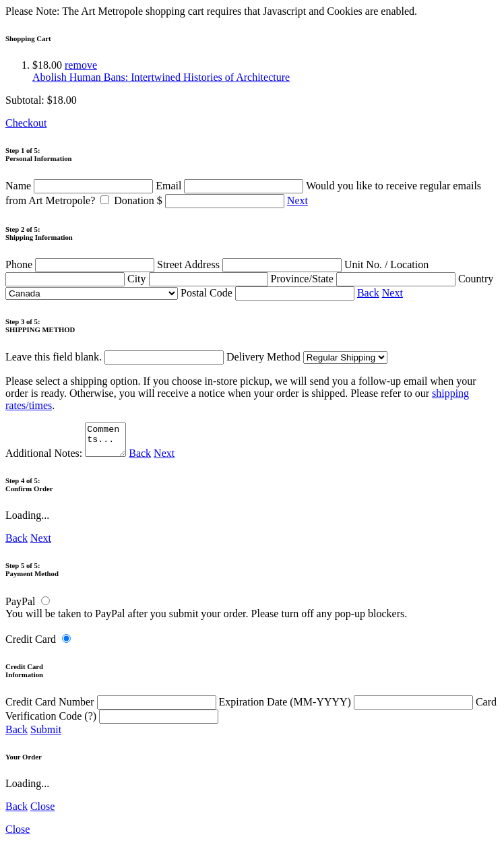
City (199, 279)
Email (231, 186)
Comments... (107, 443)
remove (81, 65)
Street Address (251, 264)
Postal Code (269, 293)
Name (81, 186)
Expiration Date (347, 708)
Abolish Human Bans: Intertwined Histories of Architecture (161, 77)
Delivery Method (307, 357)
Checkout (26, 123)
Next (297, 200)
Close (42, 812)
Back (368, 293)
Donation (200, 200)
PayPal (20, 607)
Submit (46, 735)
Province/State (365, 279)
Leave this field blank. (115, 357)
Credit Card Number (112, 708)
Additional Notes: (67, 459)
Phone (81, 264)
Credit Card (31, 645)
